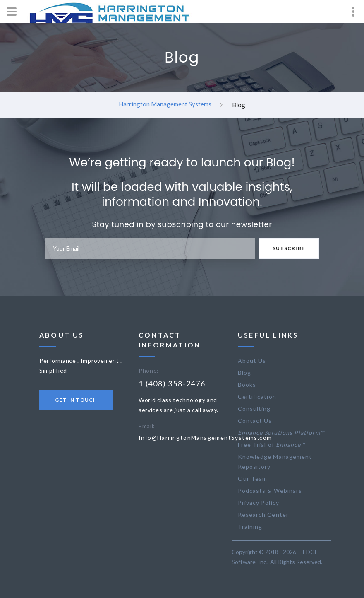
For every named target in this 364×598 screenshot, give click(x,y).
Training (250, 527)
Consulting (254, 409)
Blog (244, 373)
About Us (252, 360)
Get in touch (76, 400)
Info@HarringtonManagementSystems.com (205, 438)
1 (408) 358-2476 (172, 383)
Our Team (253, 479)
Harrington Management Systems (165, 104)
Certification (257, 397)
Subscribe (289, 248)
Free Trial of (271, 445)
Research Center (263, 515)
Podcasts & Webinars (270, 491)
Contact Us (255, 421)
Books (247, 385)
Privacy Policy (259, 503)
